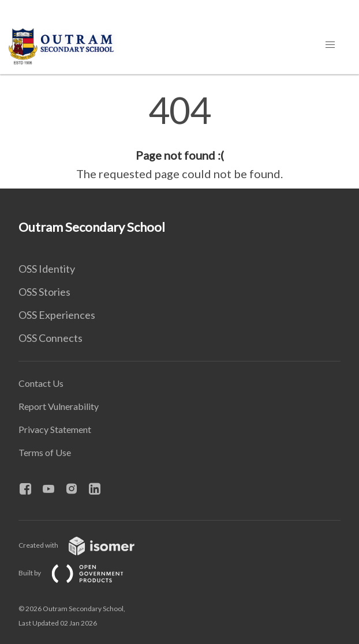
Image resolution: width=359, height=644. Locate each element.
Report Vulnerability (59, 406)
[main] (179, 137)
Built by (80, 573)
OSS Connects (51, 338)
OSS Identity (47, 269)
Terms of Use (45, 452)
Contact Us (41, 383)
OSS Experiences (57, 315)
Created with (86, 545)
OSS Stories (44, 292)
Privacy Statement (55, 429)
